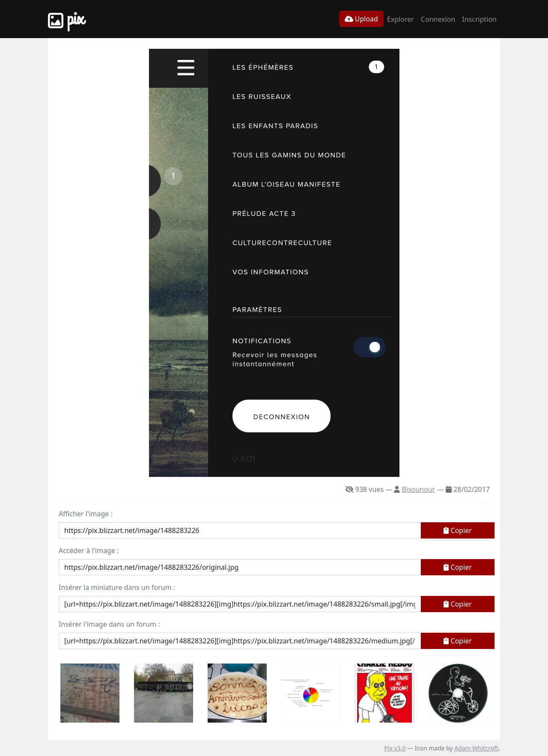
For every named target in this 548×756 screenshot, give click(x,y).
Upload (361, 19)
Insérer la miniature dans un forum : (117, 587)
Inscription (479, 19)
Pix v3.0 (395, 748)
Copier (458, 530)
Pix (66, 19)
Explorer (401, 19)
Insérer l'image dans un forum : (109, 624)
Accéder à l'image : (89, 551)
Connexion (438, 19)
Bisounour (419, 489)
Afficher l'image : (86, 514)
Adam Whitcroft (476, 748)
